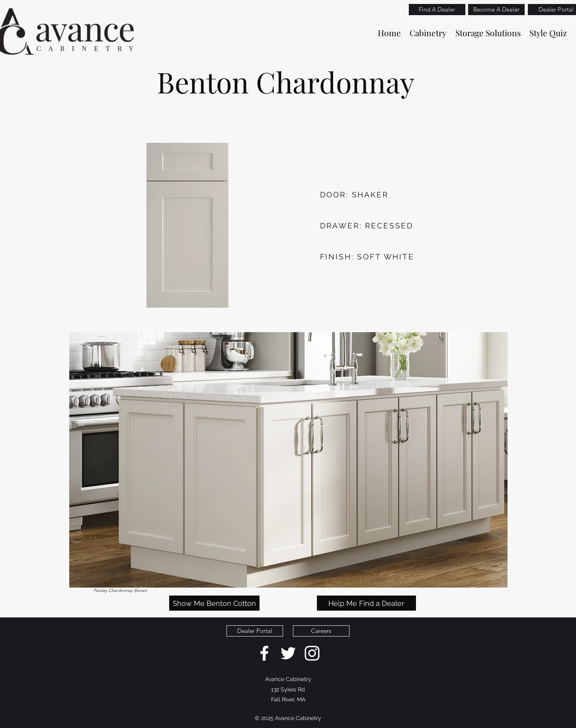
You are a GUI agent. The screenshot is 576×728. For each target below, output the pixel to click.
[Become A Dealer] (496, 10)
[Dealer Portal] (255, 631)
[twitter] (288, 653)
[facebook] (264, 653)
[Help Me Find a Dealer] (366, 603)
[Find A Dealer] (437, 10)
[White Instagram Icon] (312, 653)
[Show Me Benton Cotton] (214, 603)
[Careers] (321, 631)
